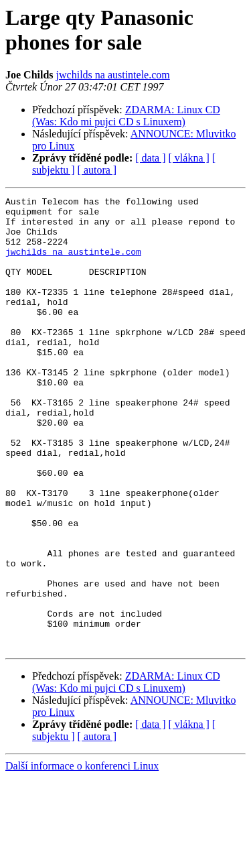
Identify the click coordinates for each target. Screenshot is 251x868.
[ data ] (150, 158)
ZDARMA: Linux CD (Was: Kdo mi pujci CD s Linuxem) (126, 116)
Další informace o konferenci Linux (82, 856)
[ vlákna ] (189, 158)
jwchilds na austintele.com (113, 75)
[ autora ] (97, 170)
